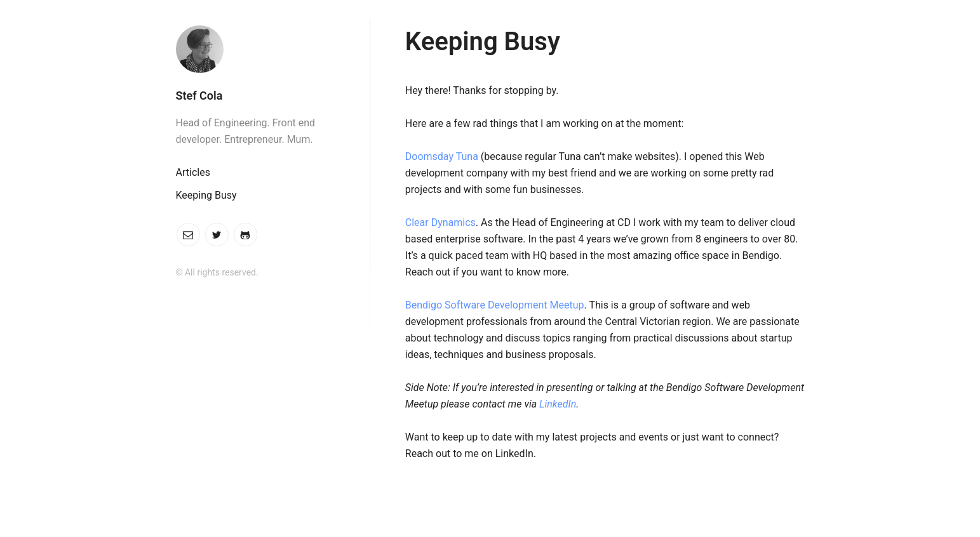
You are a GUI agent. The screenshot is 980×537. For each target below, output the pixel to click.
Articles (193, 172)
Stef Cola (199, 96)
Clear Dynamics (440, 222)
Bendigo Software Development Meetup (495, 305)
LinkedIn (558, 404)
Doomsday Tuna (442, 156)
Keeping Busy (206, 195)
